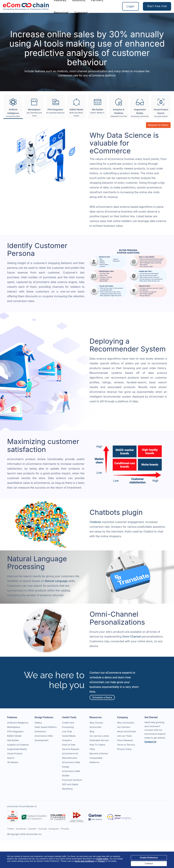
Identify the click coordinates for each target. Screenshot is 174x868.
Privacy (102, 861)
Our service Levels (99, 736)
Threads (65, 829)
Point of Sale (69, 745)
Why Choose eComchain (96, 725)
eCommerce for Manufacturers (70, 756)
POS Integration (15, 731)
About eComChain (127, 731)
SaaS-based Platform (46, 727)
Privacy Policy (124, 749)
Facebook (21, 829)
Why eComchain (126, 723)
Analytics (67, 740)
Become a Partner (99, 753)
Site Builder (13, 740)
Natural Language (56, 581)
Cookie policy (102, 859)
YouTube (42, 829)
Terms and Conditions (84, 861)
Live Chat (67, 731)
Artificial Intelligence (18, 723)
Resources (61, 13)
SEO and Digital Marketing (70, 786)
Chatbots (96, 522)
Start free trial (157, 6)
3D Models (13, 762)
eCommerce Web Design (71, 764)
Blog (92, 731)
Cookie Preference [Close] (149, 858)
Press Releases (125, 740)
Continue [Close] (149, 864)
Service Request (71, 749)
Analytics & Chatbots (18, 745)
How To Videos (97, 745)
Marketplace (14, 727)
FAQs (92, 749)
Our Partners (124, 727)
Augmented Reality (17, 749)
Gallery (38, 723)
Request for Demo (158, 125)
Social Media (69, 736)
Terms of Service (126, 745)
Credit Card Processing (68, 725)
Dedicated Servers (99, 740)
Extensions (40, 731)
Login (130, 6)
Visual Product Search (15, 756)
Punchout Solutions (72, 780)
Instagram (54, 829)
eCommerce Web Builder (71, 773)
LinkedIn (32, 829)
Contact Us (150, 742)
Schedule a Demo (102, 697)
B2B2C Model (14, 736)
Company (81, 13)
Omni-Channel (132, 637)
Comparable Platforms (96, 760)
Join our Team (125, 736)
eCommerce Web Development (44, 738)
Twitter (11, 829)
